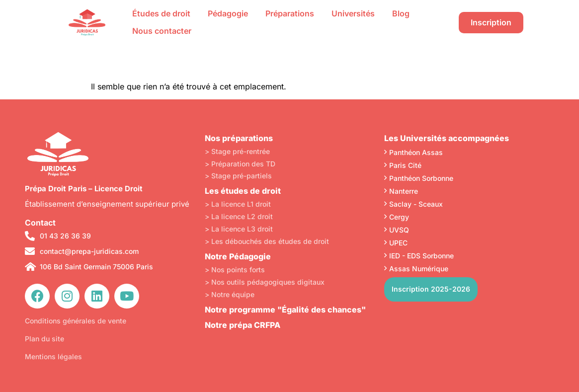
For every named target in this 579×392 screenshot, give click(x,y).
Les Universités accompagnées (447, 138)
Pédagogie (228, 13)
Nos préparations (239, 138)
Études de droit (161, 13)
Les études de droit (243, 191)
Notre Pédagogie (238, 256)
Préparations (290, 13)
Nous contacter (162, 31)
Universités (353, 13)
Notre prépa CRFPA (243, 325)
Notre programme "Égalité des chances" (285, 310)
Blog (401, 13)
